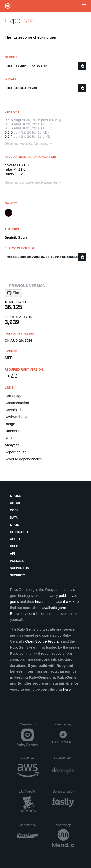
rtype (12, 20)
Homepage (13, 396)
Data (14, 518)
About (15, 539)
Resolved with (64, 758)
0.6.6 (9, 128)
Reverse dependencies (23, 459)
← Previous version (25, 286)
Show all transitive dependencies (31, 182)
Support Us (19, 568)
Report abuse (16, 452)
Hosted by (30, 758)
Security (17, 575)
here (67, 689)
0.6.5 (9, 132)
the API (69, 602)
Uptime (15, 503)
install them (44, 602)
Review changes (18, 417)
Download (13, 410)
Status (16, 496)
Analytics (12, 445)
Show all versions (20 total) (26, 143)
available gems (55, 608)
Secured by (65, 825)
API (12, 554)
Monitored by (29, 792)
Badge (10, 424)
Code (14, 510)
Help (14, 546)
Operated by (29, 726)
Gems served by (63, 792)
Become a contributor (27, 613)
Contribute (20, 532)
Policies (17, 561)
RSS (8, 438)
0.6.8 (9, 120)
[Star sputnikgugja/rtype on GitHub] (13, 293)
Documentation (17, 403)
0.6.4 (9, 136)
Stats (15, 525)
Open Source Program (43, 641)
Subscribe (13, 431)
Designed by (65, 724)
